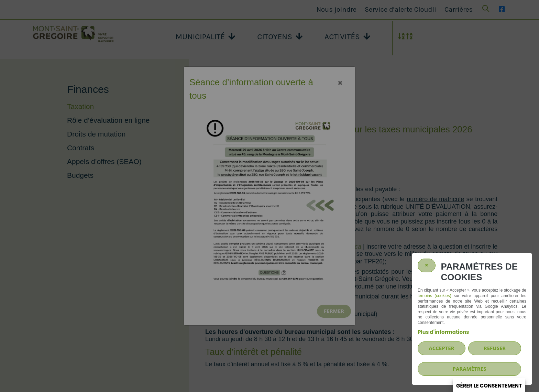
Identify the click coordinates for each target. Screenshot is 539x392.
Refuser (495, 348)
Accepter (441, 348)
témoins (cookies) (434, 296)
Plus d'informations (443, 332)
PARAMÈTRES (470, 369)
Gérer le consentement (489, 386)
